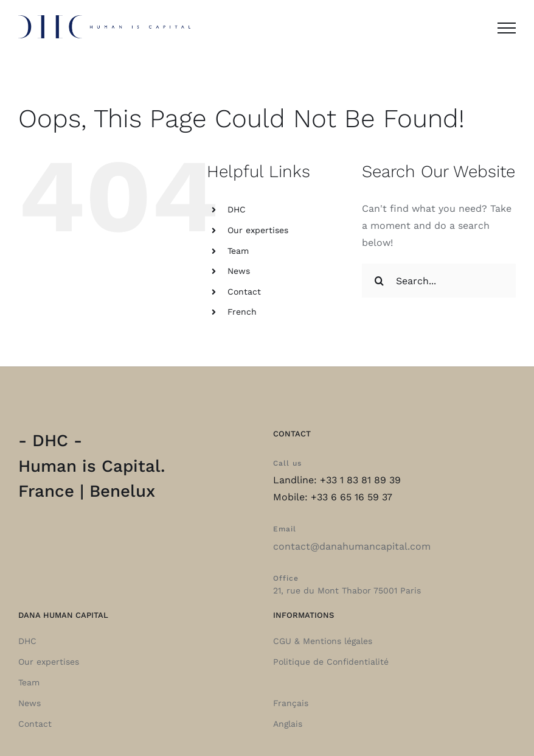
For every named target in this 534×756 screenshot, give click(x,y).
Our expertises (258, 230)
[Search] (379, 281)
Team (238, 251)
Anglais (288, 724)
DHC (237, 209)
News (239, 271)
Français (291, 703)
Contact (244, 292)
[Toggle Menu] (507, 28)
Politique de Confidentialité (331, 662)
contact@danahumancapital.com (352, 546)
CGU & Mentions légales (323, 641)
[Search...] (439, 281)
